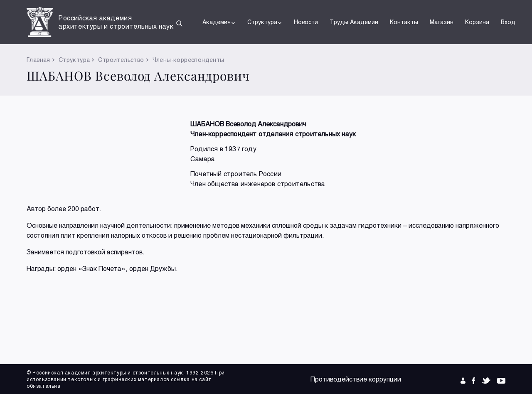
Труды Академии (354, 22)
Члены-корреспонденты (188, 60)
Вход (508, 22)
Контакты (404, 22)
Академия (219, 22)
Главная (38, 60)
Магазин (442, 22)
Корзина (477, 22)
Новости (306, 22)
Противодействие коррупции (356, 379)
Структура (265, 22)
